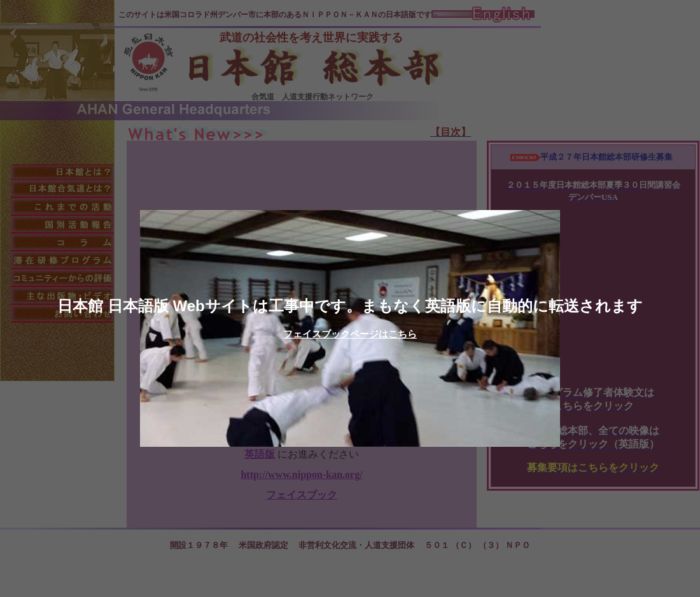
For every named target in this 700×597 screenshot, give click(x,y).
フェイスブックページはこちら (350, 334)
